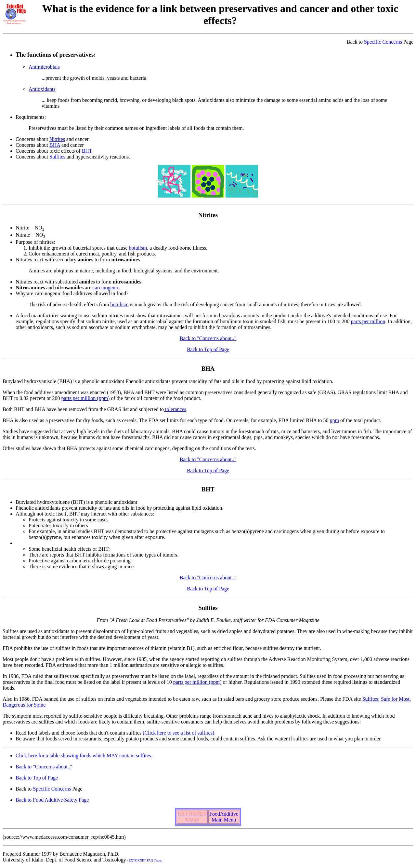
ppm (334, 420)
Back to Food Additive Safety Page (52, 800)
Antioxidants (42, 89)
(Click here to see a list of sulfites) (178, 733)
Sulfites (57, 157)
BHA (55, 145)
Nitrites (57, 139)
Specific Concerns (383, 42)
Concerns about (32, 139)
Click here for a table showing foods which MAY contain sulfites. (84, 756)
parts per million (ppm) (86, 398)
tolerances (175, 409)
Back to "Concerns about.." (208, 338)
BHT (87, 151)
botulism (137, 248)
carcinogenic (106, 288)
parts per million (368, 321)
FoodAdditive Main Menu (224, 817)
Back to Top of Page (208, 349)
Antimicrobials (44, 67)
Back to (355, 42)
